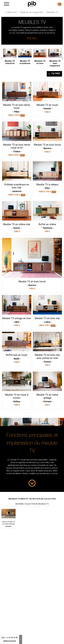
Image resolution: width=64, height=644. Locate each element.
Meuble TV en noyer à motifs (17, 399)
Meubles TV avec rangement (55, 64)
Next (62, 58)
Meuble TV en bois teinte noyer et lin (17, 149)
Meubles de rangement (32, 13)
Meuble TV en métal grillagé (47, 399)
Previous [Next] (2, 58)
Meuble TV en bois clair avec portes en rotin (47, 359)
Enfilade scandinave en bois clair (17, 188)
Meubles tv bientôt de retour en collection (32, 499)
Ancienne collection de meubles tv (32, 504)
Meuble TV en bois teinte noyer (17, 109)
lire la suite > (32, 38)
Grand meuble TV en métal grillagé (9, 524)
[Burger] (7, 4)
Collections (11, 13)
